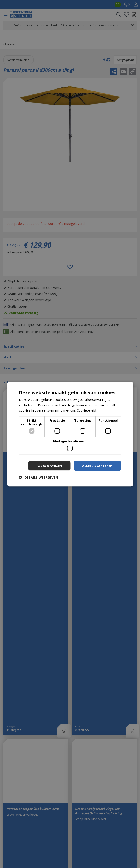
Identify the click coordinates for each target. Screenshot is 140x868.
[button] (39, 477)
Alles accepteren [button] (97, 466)
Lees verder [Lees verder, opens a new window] (107, 410)
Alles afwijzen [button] (48, 466)
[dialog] (70, 434)
